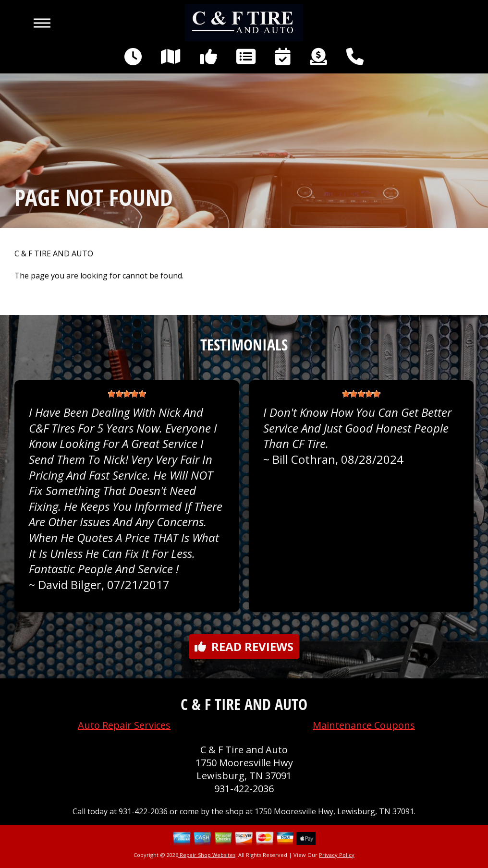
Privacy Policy (337, 855)
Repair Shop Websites (207, 855)
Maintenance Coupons (364, 725)
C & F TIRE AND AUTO (54, 254)
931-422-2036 (244, 789)
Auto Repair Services (124, 725)
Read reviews (244, 646)
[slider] (127, 394)
